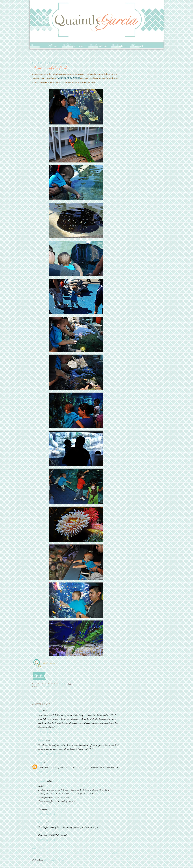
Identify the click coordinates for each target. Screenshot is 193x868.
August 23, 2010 (50, 732)
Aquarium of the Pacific (51, 68)
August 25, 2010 (50, 840)
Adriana (42, 740)
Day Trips (48, 686)
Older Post (115, 853)
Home (76, 853)
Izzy (40, 710)
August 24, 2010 (50, 772)
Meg (40, 762)
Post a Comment (39, 848)
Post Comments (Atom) (54, 860)
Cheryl (41, 822)
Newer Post (37, 853)
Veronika (42, 781)
